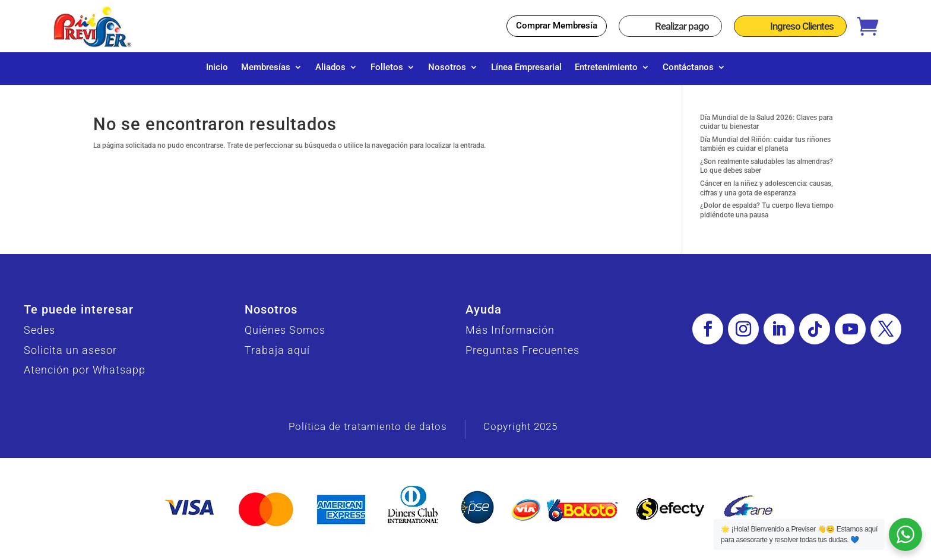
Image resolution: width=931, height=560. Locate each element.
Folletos (387, 68)
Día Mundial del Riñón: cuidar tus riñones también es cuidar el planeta (765, 150)
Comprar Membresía (557, 26)
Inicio (217, 68)
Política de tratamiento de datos (368, 432)
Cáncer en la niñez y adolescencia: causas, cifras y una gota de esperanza (767, 194)
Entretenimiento (606, 68)
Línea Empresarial (526, 68)
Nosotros (447, 68)
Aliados (330, 68)
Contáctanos (688, 68)
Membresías (266, 68)
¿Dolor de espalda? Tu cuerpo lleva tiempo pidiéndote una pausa (767, 216)
